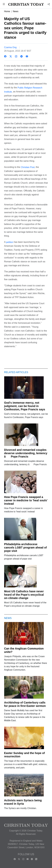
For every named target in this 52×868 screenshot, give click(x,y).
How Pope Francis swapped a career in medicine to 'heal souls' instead (26, 500)
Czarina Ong (10, 47)
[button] (4, 4)
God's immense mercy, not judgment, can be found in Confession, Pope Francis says (25, 406)
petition (10, 242)
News (16, 11)
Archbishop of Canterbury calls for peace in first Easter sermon (25, 704)
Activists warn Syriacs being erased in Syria (23, 802)
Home (7, 11)
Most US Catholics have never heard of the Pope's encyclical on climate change (24, 595)
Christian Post (28, 167)
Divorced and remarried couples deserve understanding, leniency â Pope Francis (26, 453)
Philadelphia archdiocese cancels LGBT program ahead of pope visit (26, 548)
